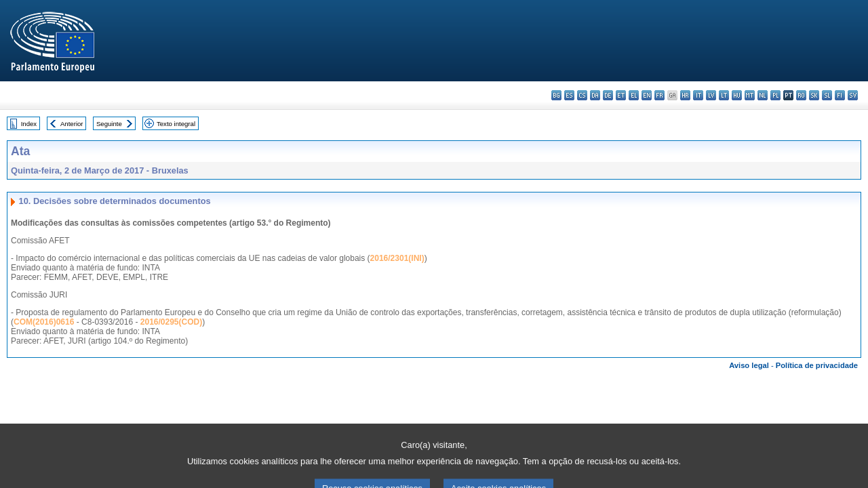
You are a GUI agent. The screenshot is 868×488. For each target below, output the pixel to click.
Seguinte (109, 124)
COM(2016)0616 (44, 322)
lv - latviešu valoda (711, 95)
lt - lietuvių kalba (724, 95)
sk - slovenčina (814, 95)
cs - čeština (582, 95)
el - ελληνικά (634, 95)
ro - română (801, 95)
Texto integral (176, 124)
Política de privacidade (817, 365)
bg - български (556, 95)
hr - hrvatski (685, 95)
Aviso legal (749, 365)
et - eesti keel (621, 95)
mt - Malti (750, 95)
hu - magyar (737, 95)
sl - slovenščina (827, 95)
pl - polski (775, 95)
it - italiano (698, 95)
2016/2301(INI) (397, 258)
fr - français (659, 95)
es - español (569, 95)
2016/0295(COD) (171, 322)
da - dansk (595, 95)
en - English (647, 95)
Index (29, 124)
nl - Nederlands (763, 95)
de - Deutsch (608, 95)
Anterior (72, 124)
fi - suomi (840, 95)
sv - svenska (853, 95)
